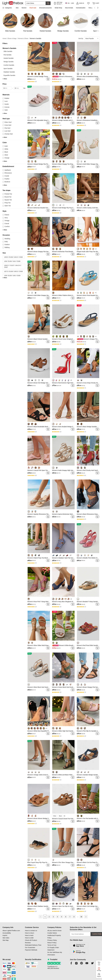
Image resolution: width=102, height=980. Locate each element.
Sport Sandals (8, 69)
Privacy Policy (52, 940)
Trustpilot (52, 959)
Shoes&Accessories (45, 8)
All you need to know (54, 931)
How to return (30, 933)
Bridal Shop (58, 8)
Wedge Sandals (9, 62)
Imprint (5, 935)
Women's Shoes (24, 38)
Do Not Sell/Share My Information (55, 954)
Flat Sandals (7, 55)
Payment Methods (31, 950)
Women (24, 8)
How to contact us (31, 931)
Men (17, 8)
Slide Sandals (8, 51)
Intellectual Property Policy (54, 937)
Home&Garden (81, 8)
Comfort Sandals (9, 65)
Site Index (6, 938)
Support (99, 976)
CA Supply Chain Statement (53, 949)
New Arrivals (69, 8)
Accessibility (7, 933)
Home (5, 38)
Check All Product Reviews (31, 941)
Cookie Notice (52, 933)
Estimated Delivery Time (33, 945)
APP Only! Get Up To (59, 3)
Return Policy (52, 943)
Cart (100, 963)
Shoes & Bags (13, 38)
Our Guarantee (30, 947)
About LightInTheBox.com (11, 931)
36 (81, 917)
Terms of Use (52, 945)
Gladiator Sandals (9, 72)
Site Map (5, 940)
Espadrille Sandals (9, 75)
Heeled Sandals (9, 58)
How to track (29, 935)
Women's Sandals (36, 38)
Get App (99, 971)
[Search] (36, 3)
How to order (29, 938)
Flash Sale (33, 8)
